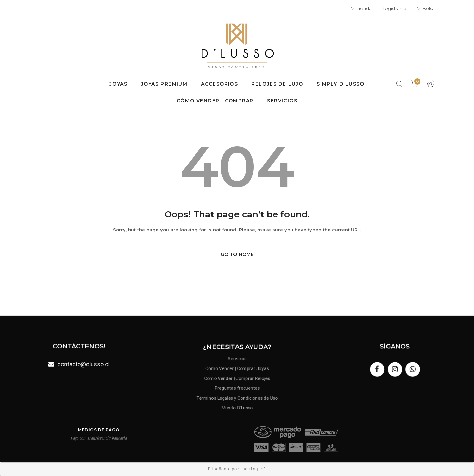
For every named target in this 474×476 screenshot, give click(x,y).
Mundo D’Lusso (237, 406)
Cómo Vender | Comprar (215, 101)
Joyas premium (164, 84)
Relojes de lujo (277, 84)
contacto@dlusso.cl (83, 364)
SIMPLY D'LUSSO (341, 84)
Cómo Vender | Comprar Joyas (237, 369)
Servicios (282, 101)
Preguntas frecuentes (237, 388)
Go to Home (237, 254)
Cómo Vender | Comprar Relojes (237, 378)
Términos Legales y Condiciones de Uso (237, 397)
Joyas (118, 84)
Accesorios (219, 84)
